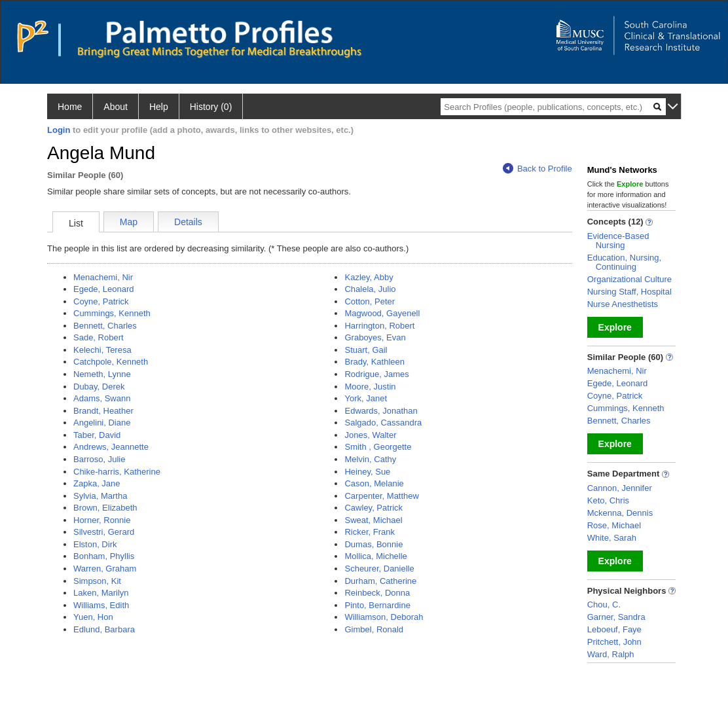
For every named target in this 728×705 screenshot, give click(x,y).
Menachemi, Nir (103, 277)
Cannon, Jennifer (620, 488)
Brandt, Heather (103, 411)
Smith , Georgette (378, 447)
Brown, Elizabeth (105, 508)
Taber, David (97, 435)
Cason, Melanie (374, 483)
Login (59, 130)
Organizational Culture (629, 279)
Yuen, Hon (93, 617)
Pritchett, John (614, 642)
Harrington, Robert (379, 326)
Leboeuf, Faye (614, 629)
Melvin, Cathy (370, 459)
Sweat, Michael (373, 520)
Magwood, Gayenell (382, 313)
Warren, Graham (105, 569)
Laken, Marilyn (101, 593)
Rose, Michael (614, 525)
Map (129, 222)
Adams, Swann (102, 398)
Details (188, 222)
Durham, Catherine (380, 581)
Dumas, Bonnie (373, 544)
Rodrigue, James (376, 374)
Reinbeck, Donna (377, 593)
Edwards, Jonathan (381, 411)
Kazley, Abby (369, 277)
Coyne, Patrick (101, 301)
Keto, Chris (608, 500)
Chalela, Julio (370, 289)
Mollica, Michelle (375, 556)
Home (70, 107)
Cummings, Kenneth (112, 313)
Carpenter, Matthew (381, 496)
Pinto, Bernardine (377, 605)
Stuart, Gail (366, 350)
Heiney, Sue (367, 472)
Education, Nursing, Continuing (624, 262)
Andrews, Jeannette (111, 447)
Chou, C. (604, 605)
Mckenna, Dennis (620, 513)
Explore (615, 327)
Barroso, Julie (99, 459)
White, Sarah (612, 538)
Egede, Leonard (104, 289)
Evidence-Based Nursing (618, 241)
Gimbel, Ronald (374, 629)
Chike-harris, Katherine (117, 472)
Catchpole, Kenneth (111, 362)
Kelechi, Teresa (102, 350)
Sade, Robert (99, 337)
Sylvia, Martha (100, 496)
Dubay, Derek (99, 387)
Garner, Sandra (616, 617)
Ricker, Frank (370, 532)
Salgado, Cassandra (383, 423)
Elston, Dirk (95, 544)
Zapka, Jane (97, 483)
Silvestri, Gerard (104, 532)
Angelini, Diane (102, 423)
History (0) (211, 107)
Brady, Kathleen (374, 362)
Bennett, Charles (105, 326)
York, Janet (366, 398)
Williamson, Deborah (384, 617)
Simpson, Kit (97, 581)
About (116, 107)
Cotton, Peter (370, 301)
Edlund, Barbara (104, 629)
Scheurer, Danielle (379, 569)
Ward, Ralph (611, 654)
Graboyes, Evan (375, 337)
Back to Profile (537, 169)
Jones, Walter (370, 435)
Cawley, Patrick (373, 508)
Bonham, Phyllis (104, 556)
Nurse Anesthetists (623, 304)
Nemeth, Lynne (102, 374)
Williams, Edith (101, 605)
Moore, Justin (370, 387)
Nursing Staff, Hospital (629, 292)
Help (159, 107)
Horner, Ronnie (102, 520)
